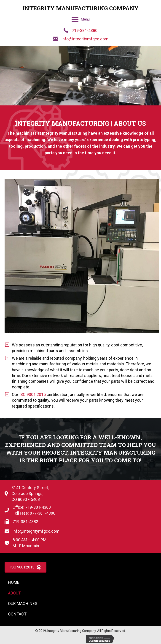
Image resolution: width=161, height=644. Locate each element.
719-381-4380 (85, 30)
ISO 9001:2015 (32, 394)
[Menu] (81, 20)
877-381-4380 (43, 513)
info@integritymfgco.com (85, 39)
